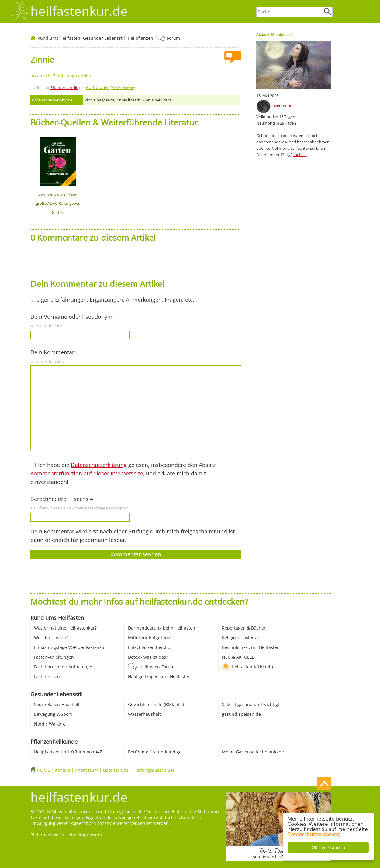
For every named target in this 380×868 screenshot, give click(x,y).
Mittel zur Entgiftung (149, 638)
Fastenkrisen (47, 676)
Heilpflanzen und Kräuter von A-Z (68, 752)
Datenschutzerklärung (314, 834)
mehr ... (300, 155)
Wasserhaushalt (144, 714)
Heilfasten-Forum (157, 667)
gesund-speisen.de (241, 714)
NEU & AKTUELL (238, 657)
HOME (43, 770)
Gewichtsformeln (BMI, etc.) (156, 704)
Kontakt (62, 770)
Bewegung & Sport (53, 714)
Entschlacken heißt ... (150, 647)
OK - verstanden (328, 847)
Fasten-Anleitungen (54, 657)
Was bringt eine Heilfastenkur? (65, 628)
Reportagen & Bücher (244, 628)
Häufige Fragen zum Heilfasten (159, 676)
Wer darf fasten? (51, 638)
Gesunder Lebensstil (104, 38)
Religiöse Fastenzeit (242, 638)
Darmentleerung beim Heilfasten (162, 628)
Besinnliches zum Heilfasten (251, 647)
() (111, 87)
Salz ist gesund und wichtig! (250, 704)
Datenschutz (116, 770)
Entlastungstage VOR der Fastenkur (70, 647)
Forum (173, 38)
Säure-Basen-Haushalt (57, 704)
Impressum (87, 770)
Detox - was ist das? (148, 657)
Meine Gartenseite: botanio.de (253, 752)
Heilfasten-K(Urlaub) (252, 667)
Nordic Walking (50, 724)
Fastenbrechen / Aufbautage (63, 667)
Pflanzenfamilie (64, 87)
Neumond (283, 106)
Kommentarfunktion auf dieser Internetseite (87, 473)
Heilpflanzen (140, 38)
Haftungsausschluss (154, 770)
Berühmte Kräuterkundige (155, 752)
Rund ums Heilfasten (59, 38)
